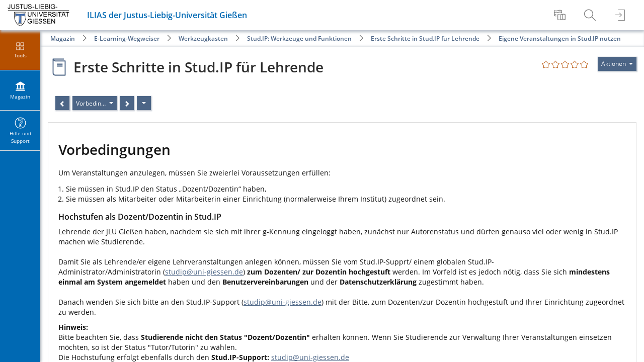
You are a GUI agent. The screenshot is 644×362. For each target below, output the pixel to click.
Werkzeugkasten (203, 38)
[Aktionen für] (617, 64)
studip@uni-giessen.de (204, 272)
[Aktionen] (144, 103)
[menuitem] (561, 15)
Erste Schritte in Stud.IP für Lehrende (425, 38)
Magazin (63, 38)
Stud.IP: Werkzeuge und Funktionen (299, 38)
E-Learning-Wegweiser (127, 38)
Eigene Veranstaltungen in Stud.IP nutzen (560, 38)
